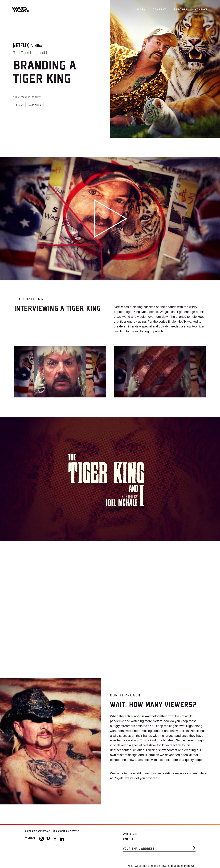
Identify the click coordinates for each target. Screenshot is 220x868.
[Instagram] (42, 839)
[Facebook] (55, 839)
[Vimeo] (48, 839)
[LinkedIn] (62, 839)
